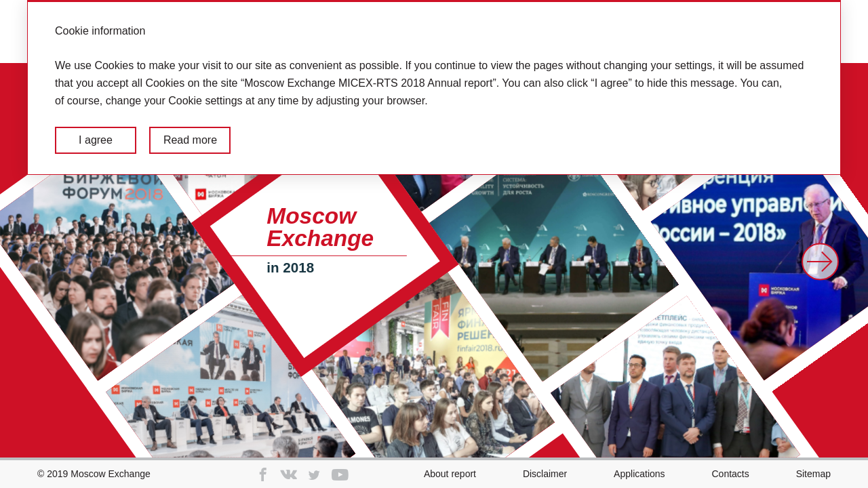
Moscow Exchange (111, 474)
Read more (190, 140)
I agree (96, 140)
